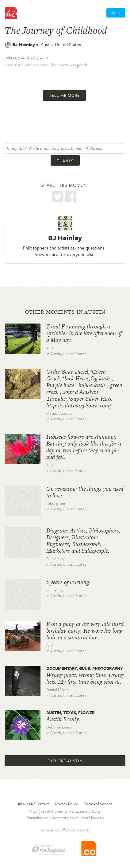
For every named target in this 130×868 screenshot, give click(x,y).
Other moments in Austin (65, 312)
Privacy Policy (67, 804)
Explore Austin (65, 761)
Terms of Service (98, 804)
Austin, (61, 44)
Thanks (65, 161)
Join (116, 13)
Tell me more (64, 95)
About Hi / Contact (33, 804)
